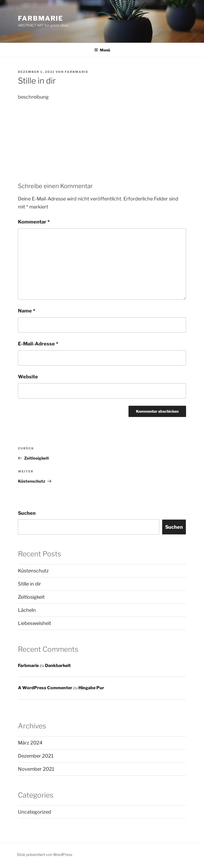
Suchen (27, 513)
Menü (102, 50)
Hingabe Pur (91, 688)
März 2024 (30, 743)
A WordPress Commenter (45, 688)
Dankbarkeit (58, 666)
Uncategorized (35, 812)
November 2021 (36, 769)
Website (28, 377)
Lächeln (27, 610)
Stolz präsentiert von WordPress (45, 854)
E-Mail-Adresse (38, 344)
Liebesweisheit (35, 623)
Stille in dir (29, 584)
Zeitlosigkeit (31, 597)
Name (27, 311)
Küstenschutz (33, 571)
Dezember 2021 (36, 756)
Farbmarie (41, 18)
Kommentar (34, 222)
